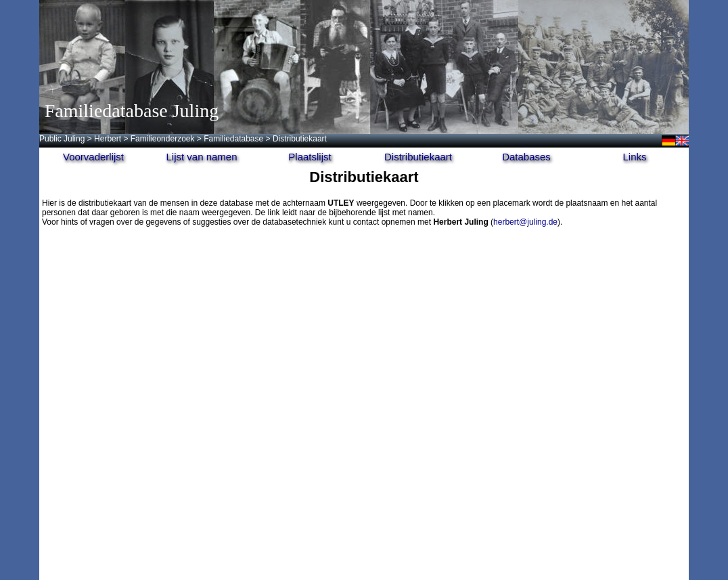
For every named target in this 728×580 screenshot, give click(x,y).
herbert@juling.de (525, 222)
